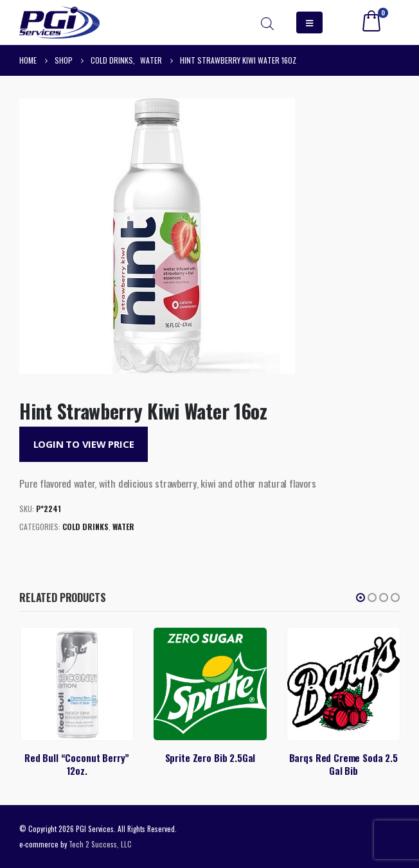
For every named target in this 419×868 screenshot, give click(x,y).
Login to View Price (84, 444)
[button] (361, 598)
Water (123, 527)
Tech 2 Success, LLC (100, 844)
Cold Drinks (85, 527)
